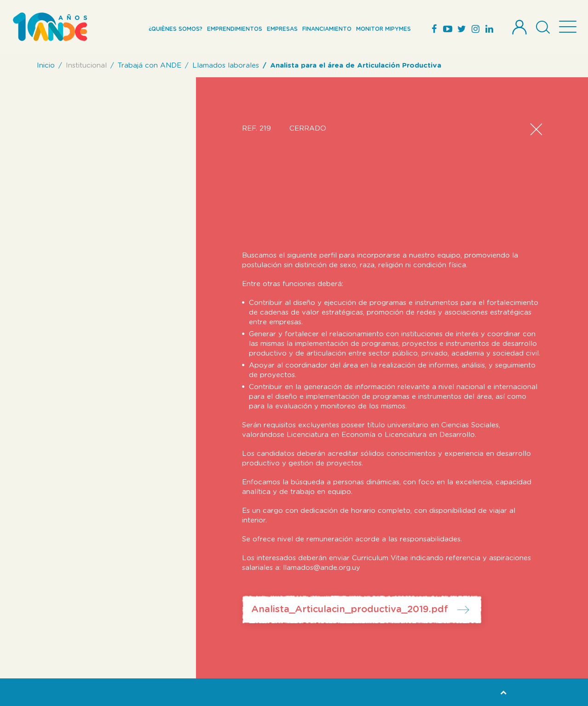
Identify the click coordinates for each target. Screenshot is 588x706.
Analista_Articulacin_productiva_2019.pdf (350, 609)
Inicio (46, 66)
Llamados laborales (226, 66)
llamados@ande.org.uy (322, 568)
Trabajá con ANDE (150, 66)
